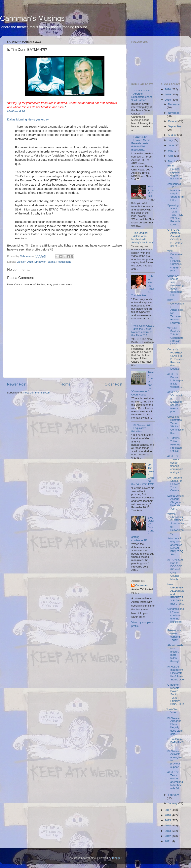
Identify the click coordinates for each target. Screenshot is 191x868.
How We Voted (172, 711)
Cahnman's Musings (32, 18)
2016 (168, 815)
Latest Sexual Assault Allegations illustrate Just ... (175, 502)
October (173, 121)
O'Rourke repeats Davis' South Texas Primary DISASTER (176, 694)
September (175, 126)
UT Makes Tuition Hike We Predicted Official (174, 444)
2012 (168, 836)
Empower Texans (45, 262)
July (171, 140)
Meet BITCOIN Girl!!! (151, 191)
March (172, 161)
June (171, 145)
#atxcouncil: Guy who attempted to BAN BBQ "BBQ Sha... (175, 546)
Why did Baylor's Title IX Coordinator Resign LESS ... (175, 336)
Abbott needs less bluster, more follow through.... (175, 653)
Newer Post (17, 384)
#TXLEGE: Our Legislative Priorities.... (141, 428)
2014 (168, 825)
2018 (168, 100)
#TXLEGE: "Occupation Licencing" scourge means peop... (175, 402)
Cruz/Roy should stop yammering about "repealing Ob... (175, 285)
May (171, 151)
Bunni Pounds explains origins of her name (174, 172)
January (173, 803)
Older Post (114, 384)
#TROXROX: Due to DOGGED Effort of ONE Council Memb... (175, 570)
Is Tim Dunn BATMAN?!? (175, 742)
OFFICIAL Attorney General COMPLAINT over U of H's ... (175, 238)
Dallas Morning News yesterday (28, 119)
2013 (168, 831)
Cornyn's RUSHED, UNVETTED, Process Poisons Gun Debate (175, 359)
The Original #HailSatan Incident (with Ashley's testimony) (143, 238)
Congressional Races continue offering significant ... (176, 617)
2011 (168, 841)
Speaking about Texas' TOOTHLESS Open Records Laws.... (175, 215)
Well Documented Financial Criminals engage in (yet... (175, 261)
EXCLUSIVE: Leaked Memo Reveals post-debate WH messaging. (141, 143)
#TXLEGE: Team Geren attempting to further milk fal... (175, 780)
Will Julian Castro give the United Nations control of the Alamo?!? (143, 331)
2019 (168, 94)
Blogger (117, 858)
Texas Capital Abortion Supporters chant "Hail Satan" (142, 95)
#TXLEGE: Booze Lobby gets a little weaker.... (175, 381)
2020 (168, 89)
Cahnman (141, 585)
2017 (168, 810)
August (173, 135)
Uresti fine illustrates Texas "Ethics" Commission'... (175, 425)
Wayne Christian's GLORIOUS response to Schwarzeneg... (176, 524)
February (173, 795)
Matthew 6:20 (16, 111)
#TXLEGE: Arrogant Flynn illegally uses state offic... (175, 726)
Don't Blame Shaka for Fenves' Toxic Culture (175, 484)
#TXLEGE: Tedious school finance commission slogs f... (175, 464)
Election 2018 (25, 262)
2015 (168, 820)
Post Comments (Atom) (37, 393)
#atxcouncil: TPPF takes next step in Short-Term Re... (175, 192)
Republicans (64, 262)
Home (65, 384)
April (171, 156)
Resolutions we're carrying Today (174, 635)
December (174, 104)
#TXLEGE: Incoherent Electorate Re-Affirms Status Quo (176, 673)
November (174, 113)
